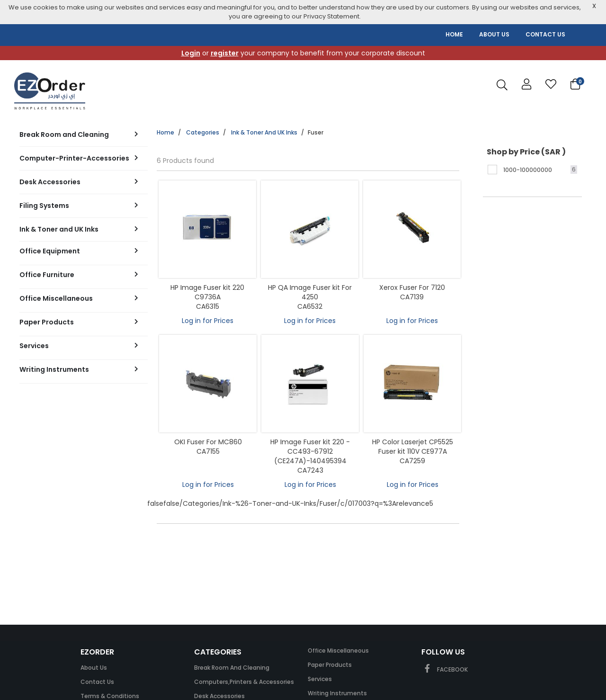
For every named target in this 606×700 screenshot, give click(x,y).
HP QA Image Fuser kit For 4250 (310, 292)
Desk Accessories (219, 696)
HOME (454, 34)
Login (191, 53)
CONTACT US (545, 34)
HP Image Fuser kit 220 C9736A (207, 292)
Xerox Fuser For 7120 (412, 287)
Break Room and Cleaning (232, 668)
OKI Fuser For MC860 (208, 442)
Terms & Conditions (110, 696)
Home (165, 132)
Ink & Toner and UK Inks (264, 132)
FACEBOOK (445, 669)
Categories (203, 132)
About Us (94, 668)
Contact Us (97, 682)
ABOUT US (494, 34)
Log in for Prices (208, 321)
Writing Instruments (337, 693)
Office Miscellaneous (338, 651)
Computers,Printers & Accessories (244, 682)
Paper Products (330, 665)
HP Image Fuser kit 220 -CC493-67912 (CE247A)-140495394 (310, 451)
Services (320, 679)
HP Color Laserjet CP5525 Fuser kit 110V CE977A (413, 447)
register (225, 53)
